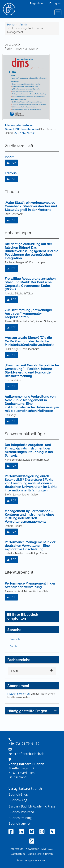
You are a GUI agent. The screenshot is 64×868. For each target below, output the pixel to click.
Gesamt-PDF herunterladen (22, 129)
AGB (51, 849)
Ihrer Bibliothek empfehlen (23, 616)
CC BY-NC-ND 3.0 (24, 133)
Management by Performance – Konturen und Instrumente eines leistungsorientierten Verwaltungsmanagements (30, 516)
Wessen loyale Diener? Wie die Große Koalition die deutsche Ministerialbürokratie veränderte (30, 341)
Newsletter (32, 849)
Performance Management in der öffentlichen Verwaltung (30, 585)
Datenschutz (18, 854)
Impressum (17, 849)
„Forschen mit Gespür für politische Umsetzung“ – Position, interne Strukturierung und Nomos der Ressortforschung (32, 371)
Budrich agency (19, 823)
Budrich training (20, 818)
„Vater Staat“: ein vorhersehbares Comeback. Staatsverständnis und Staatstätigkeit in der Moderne (31, 206)
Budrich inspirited (21, 812)
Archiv (23, 25)
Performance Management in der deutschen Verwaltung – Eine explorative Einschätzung (30, 546)
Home (11, 25)
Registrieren (37, 3)
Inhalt (9, 157)
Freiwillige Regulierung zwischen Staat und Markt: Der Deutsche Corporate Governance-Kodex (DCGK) (30, 284)
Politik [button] (15, 671)
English (14, 646)
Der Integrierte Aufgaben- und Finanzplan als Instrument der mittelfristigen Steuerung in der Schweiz (29, 450)
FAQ (43, 849)
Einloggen (55, 3)
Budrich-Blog (18, 800)
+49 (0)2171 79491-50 (24, 744)
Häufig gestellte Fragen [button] (32, 711)
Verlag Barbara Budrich (25, 789)
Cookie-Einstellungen (40, 854)
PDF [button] (11, 163)
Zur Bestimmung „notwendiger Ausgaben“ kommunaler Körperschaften (28, 313)
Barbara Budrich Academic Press (32, 806)
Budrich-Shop (18, 794)
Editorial (11, 173)
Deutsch (15, 639)
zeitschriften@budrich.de (26, 754)
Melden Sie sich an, (19, 694)
